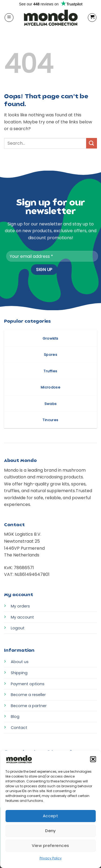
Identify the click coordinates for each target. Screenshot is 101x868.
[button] (93, 759)
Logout (18, 628)
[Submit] (92, 143)
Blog (15, 717)
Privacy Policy (51, 858)
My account (22, 617)
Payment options (28, 684)
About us (20, 662)
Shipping (19, 673)
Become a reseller (28, 695)
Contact (19, 728)
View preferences (50, 845)
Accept (51, 816)
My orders (20, 606)
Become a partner (29, 706)
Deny (50, 831)
